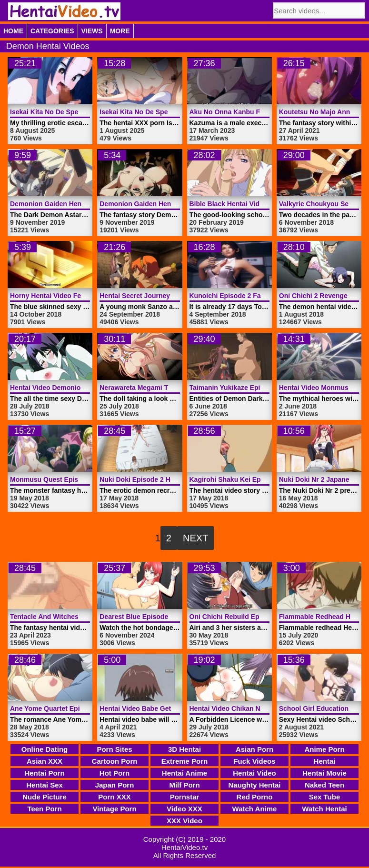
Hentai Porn (44, 773)
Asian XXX (45, 761)
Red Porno (255, 797)
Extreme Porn (185, 761)
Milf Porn (184, 785)
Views (92, 31)
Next (195, 538)
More (120, 31)
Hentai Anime (184, 773)
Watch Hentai (324, 809)
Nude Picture (45, 797)
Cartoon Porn (115, 761)
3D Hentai (184, 749)
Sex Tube (325, 797)
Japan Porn (115, 785)
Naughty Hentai (254, 785)
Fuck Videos (254, 761)
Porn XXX (114, 797)
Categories (52, 31)
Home (13, 31)
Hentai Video (254, 773)
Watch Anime (255, 809)
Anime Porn (324, 749)
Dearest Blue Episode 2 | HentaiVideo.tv (162, 617)
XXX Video (184, 821)
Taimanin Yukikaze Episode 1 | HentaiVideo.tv (261, 388)
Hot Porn (115, 773)
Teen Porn (44, 809)
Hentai (325, 761)
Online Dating (45, 749)
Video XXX (184, 809)
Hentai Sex (45, 785)
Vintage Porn (114, 809)
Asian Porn (254, 749)
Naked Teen (324, 785)
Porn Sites (114, 749)
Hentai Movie (324, 773)
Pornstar (185, 797)
